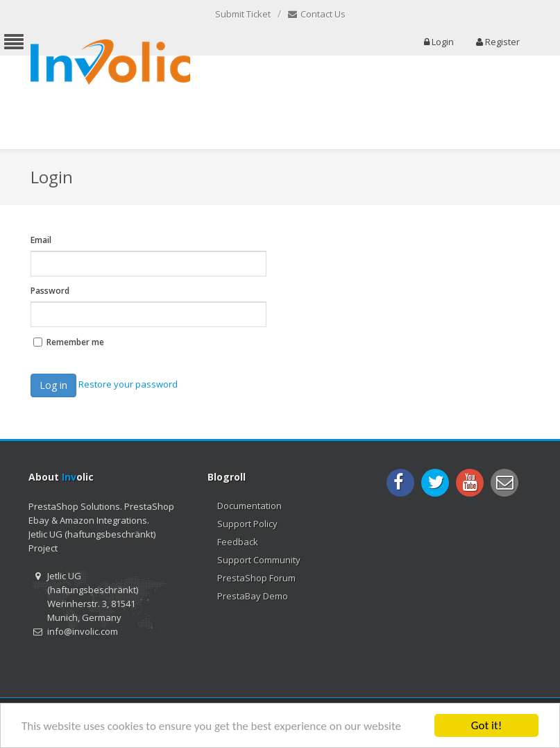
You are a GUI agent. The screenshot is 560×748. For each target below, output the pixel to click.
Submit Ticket (243, 14)
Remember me (75, 342)
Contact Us (317, 15)
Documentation (249, 506)
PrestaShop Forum (256, 578)
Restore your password (128, 384)
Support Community (259, 560)
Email (41, 240)
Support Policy (247, 524)
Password (50, 291)
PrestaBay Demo (253, 596)
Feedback (238, 542)
